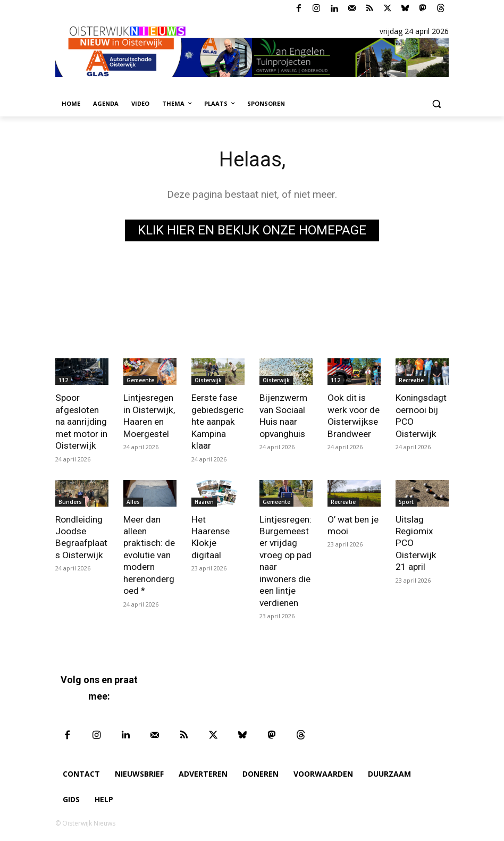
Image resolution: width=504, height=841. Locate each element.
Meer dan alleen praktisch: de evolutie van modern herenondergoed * (149, 554)
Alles (133, 501)
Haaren (204, 501)
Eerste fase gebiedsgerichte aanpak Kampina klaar (217, 421)
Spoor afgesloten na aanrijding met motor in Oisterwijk (81, 421)
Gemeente (140, 380)
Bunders (70, 501)
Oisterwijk (208, 380)
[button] (436, 104)
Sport (406, 501)
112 (63, 380)
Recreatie (411, 380)
